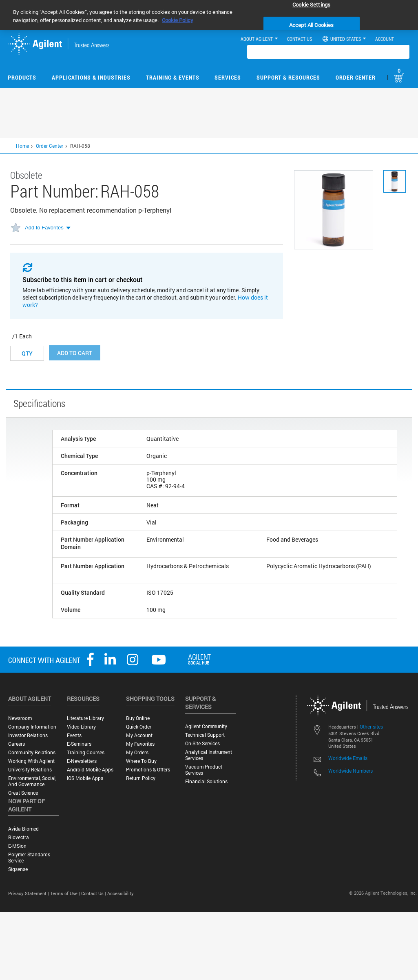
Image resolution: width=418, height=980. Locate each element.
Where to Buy (141, 761)
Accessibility (121, 893)
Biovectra (19, 837)
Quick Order (139, 727)
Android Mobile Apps (90, 770)
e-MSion (17, 846)
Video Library (81, 727)
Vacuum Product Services (204, 770)
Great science (23, 793)
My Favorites (140, 744)
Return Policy (141, 778)
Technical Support (205, 735)
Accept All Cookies (311, 25)
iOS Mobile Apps (85, 778)
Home (22, 146)
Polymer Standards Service (29, 858)
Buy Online (138, 718)
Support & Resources (288, 77)
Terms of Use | (66, 893)
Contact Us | (94, 893)
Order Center (356, 77)
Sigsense (18, 869)
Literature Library (85, 718)
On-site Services (202, 743)
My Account (139, 735)
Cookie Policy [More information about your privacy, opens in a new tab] (178, 20)
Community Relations (32, 752)
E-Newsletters (82, 761)
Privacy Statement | (29, 893)
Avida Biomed (23, 829)
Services (228, 77)
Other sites (371, 727)
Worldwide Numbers (351, 771)
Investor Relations (28, 735)
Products (22, 77)
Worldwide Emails (348, 758)
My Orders (137, 752)
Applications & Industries (91, 77)
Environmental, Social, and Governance (32, 781)
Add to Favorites (44, 228)
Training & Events (173, 77)
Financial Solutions (206, 781)
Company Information (32, 727)
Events (74, 735)
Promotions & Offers (148, 770)
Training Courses (86, 752)
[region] (209, 15)
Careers (17, 744)
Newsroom (20, 718)
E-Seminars (79, 744)
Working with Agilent (31, 761)
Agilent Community (206, 726)
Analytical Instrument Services (209, 755)
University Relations (30, 770)
